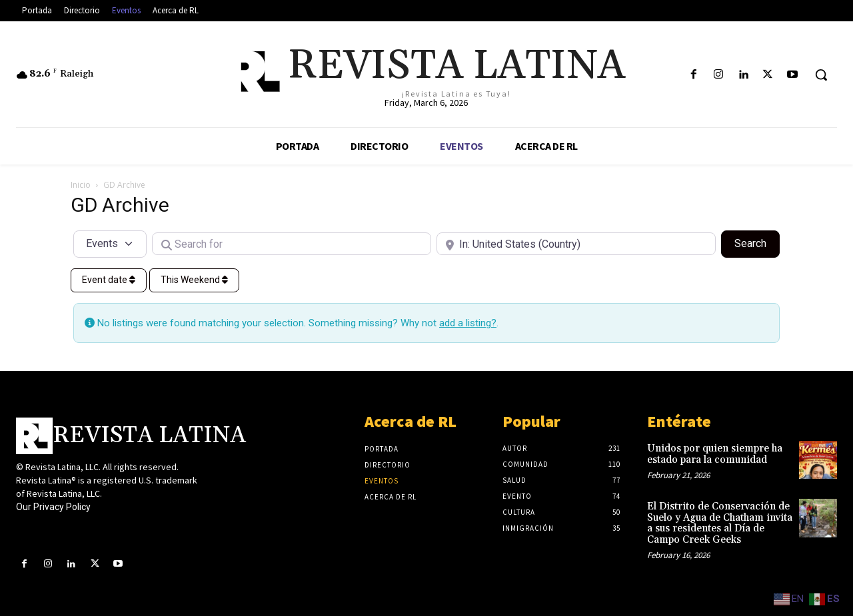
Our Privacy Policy (53, 507)
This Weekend (194, 280)
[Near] (576, 244)
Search (757, 242)
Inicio (81, 185)
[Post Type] (110, 244)
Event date (109, 280)
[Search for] (292, 244)
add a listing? (468, 323)
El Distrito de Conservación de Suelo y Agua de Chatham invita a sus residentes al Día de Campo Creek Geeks (720, 523)
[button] (821, 75)
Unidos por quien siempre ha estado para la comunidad (715, 454)
